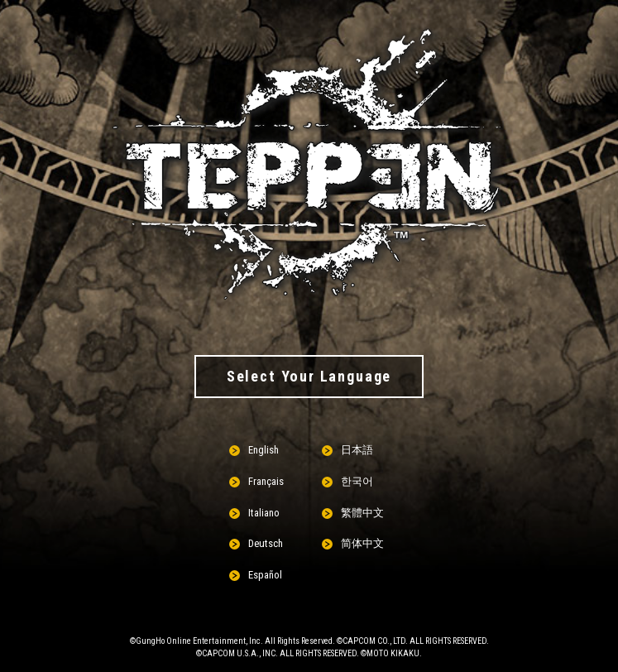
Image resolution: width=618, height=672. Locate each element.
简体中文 (362, 543)
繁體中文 (362, 513)
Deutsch (266, 543)
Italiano (264, 513)
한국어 (357, 481)
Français (266, 481)
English (263, 450)
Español (265, 575)
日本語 (357, 450)
